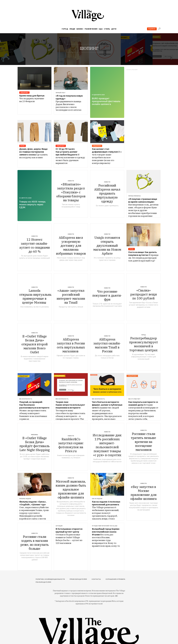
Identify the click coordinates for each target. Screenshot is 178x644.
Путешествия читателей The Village (105, 526)
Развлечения (91, 29)
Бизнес (80, 29)
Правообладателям (78, 579)
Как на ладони (97, 499)
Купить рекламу (132, 70)
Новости (71, 181)
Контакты (96, 579)
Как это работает (134, 399)
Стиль (107, 29)
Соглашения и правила (115, 579)
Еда (101, 29)
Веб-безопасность (26, 399)
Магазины (35, 435)
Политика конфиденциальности (50, 579)
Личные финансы (134, 196)
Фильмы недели (25, 499)
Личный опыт (61, 93)
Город (65, 29)
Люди (72, 29)
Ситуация (59, 526)
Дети (114, 29)
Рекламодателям (43, 582)
